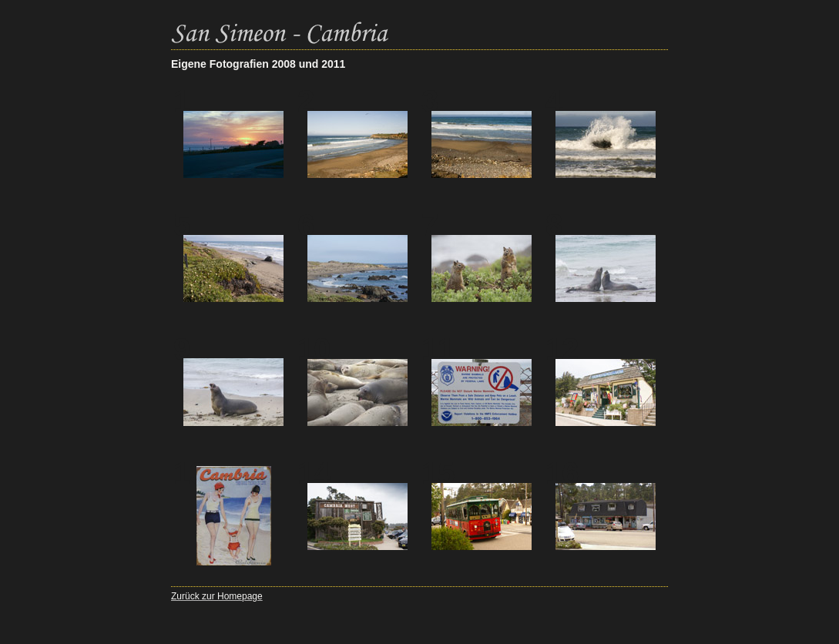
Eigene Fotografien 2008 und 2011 (258, 64)
